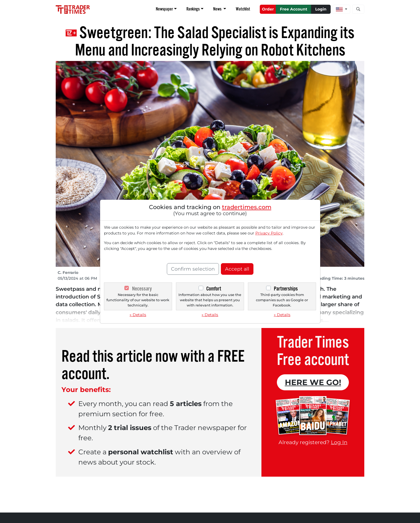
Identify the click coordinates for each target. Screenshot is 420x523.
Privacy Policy (269, 233)
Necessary (142, 289)
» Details (138, 315)
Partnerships (286, 289)
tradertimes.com (247, 207)
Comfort (214, 289)
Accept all (237, 269)
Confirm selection (193, 269)
